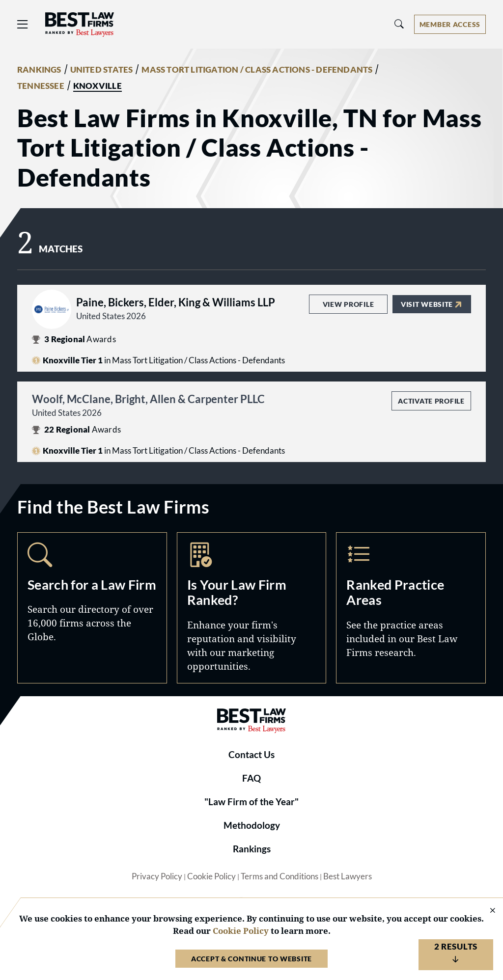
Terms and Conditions (279, 876)
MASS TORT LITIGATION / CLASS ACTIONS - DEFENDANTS (257, 70)
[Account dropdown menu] (450, 24)
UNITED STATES (102, 70)
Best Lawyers (348, 876)
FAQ (251, 778)
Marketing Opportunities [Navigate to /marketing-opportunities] (252, 608)
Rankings (252, 849)
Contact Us (251, 755)
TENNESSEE (41, 86)
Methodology (252, 825)
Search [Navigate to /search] (92, 608)
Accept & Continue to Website (251, 959)
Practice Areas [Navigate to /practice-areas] (411, 608)
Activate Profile (431, 401)
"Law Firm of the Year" (251, 802)
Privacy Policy (157, 876)
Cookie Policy (211, 876)
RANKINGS (39, 70)
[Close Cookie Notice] (486, 911)
